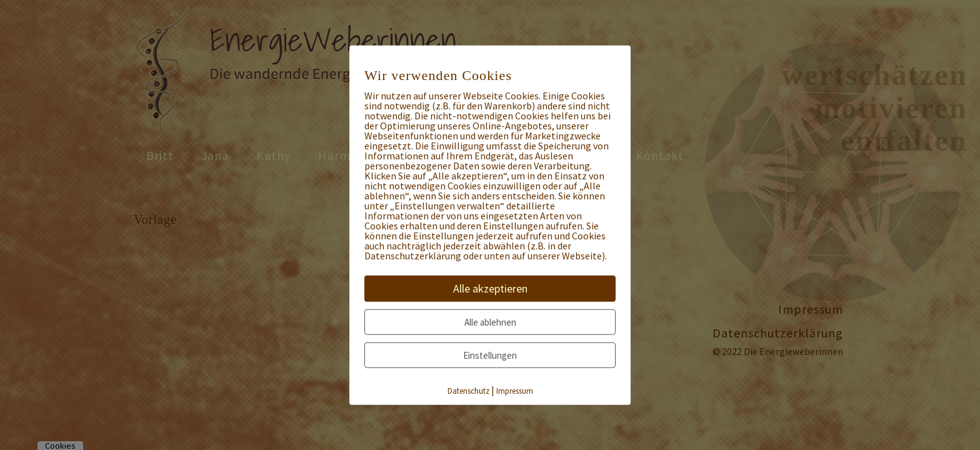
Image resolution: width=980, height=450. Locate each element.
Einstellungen (490, 355)
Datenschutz (468, 391)
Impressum (515, 391)
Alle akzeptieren (490, 288)
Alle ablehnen (490, 322)
